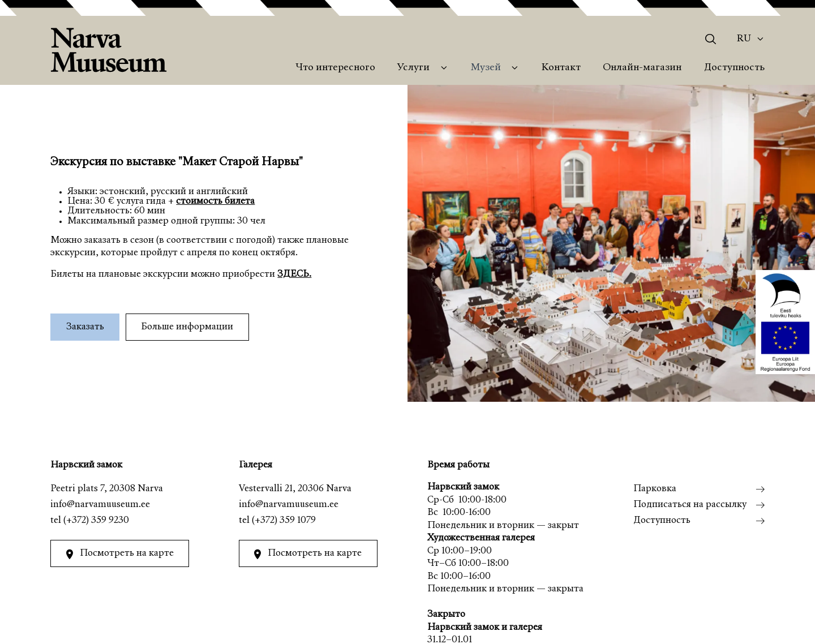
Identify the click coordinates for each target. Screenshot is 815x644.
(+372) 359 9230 (96, 521)
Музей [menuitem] (486, 68)
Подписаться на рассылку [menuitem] (690, 505)
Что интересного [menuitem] (335, 68)
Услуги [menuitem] (413, 68)
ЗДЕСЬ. (294, 275)
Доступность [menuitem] (734, 68)
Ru (744, 39)
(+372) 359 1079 (284, 521)
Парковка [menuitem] (655, 489)
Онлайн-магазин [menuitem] (642, 68)
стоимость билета (215, 202)
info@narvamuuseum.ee (100, 505)
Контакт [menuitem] (561, 68)
